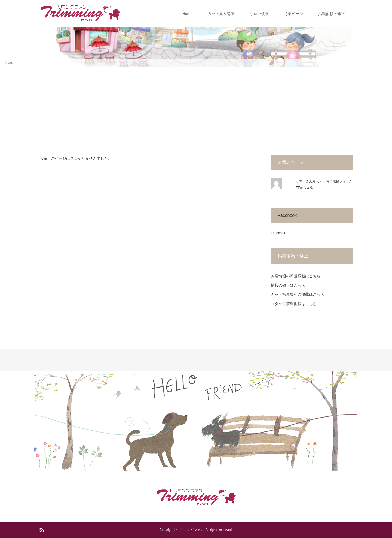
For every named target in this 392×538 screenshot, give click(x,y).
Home (187, 14)
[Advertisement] (196, 108)
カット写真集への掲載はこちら (298, 294)
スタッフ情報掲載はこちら (294, 304)
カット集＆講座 (221, 14)
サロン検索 (259, 14)
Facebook (287, 215)
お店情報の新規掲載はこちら (296, 276)
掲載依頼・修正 (332, 14)
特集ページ (293, 14)
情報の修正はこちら (288, 285)
